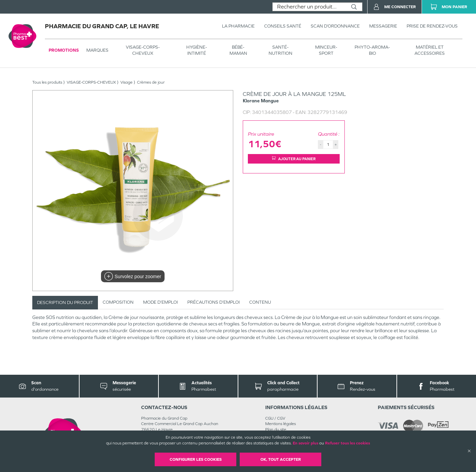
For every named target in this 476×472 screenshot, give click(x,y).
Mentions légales (280, 424)
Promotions (64, 50)
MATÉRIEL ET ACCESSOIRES (430, 50)
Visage (126, 82)
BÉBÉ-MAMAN (238, 50)
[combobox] (309, 7)
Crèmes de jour (151, 82)
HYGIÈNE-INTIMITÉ (197, 50)
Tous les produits (47, 82)
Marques (97, 50)
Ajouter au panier (294, 159)
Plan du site (276, 429)
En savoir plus (305, 443)
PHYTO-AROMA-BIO (372, 50)
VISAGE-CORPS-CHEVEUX (143, 50)
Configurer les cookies (196, 459)
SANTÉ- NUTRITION (280, 50)
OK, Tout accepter (281, 459)
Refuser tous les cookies (347, 443)
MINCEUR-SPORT (326, 50)
